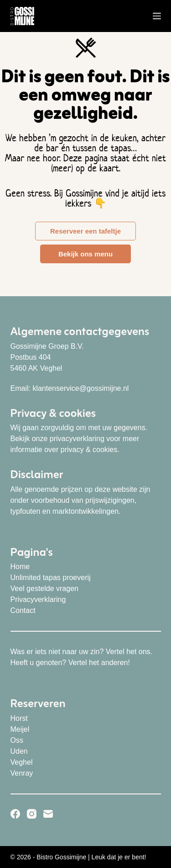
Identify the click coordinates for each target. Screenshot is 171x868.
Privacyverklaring (38, 599)
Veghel (22, 762)
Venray (22, 773)
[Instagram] (32, 814)
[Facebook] (15, 814)
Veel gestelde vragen (44, 588)
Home (20, 567)
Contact (23, 610)
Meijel (20, 729)
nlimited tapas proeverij (53, 578)
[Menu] (157, 16)
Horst (19, 718)
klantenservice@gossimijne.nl (80, 388)
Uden (19, 751)
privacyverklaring (77, 439)
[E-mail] (48, 814)
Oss (17, 740)
